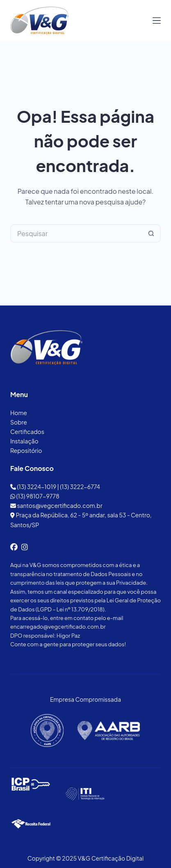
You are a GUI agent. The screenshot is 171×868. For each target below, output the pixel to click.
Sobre (19, 422)
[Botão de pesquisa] (152, 233)
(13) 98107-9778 (35, 496)
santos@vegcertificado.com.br (56, 505)
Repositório (26, 450)
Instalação (24, 441)
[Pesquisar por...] (76, 233)
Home (19, 413)
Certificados (27, 432)
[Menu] (157, 21)
